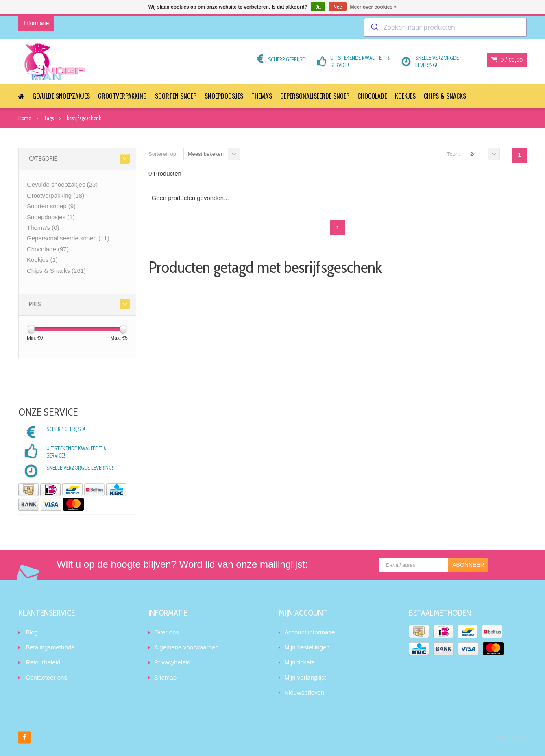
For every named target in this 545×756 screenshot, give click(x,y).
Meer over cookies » (374, 7)
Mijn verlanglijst (305, 677)
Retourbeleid (43, 662)
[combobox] (445, 27)
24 (473, 154)
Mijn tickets (299, 662)
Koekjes (405, 96)
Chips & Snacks (445, 96)
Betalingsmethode (50, 647)
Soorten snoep (176, 96)
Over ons (167, 632)
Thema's (262, 96)
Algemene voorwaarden (186, 647)
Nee (338, 7)
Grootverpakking (122, 96)
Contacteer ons (46, 677)
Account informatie (310, 632)
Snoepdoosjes (224, 96)
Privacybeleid (172, 662)
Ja (318, 7)
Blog (32, 632)
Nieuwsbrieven (304, 692)
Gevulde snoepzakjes (61, 96)
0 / (507, 60)
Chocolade (372, 96)
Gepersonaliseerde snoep (315, 96)
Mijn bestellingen (307, 647)
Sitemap (165, 677)
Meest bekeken (206, 154)
